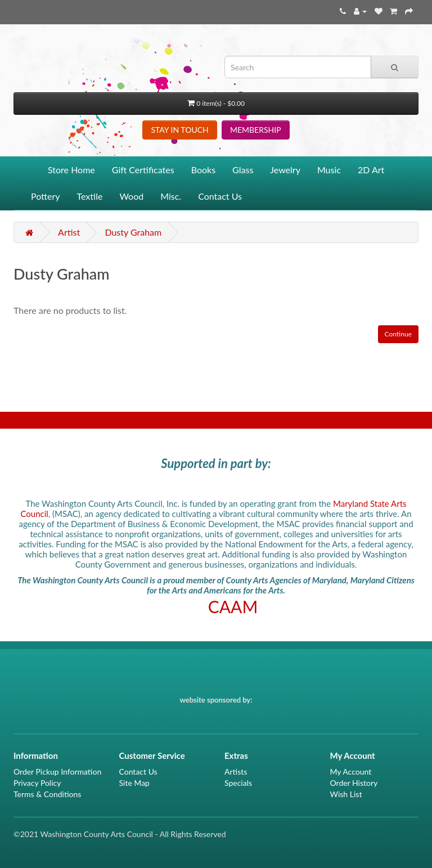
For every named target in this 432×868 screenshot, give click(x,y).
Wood (131, 196)
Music (329, 170)
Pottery (46, 196)
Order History (354, 783)
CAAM (233, 606)
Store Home (71, 170)
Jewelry (285, 170)
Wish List (346, 794)
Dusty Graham (133, 232)
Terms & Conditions (47, 794)
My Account (351, 772)
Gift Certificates (143, 170)
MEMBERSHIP (256, 130)
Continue (398, 334)
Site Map (134, 783)
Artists (236, 772)
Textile (90, 196)
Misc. (171, 196)
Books (203, 170)
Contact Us (220, 196)
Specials (238, 783)
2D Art (371, 170)
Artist (69, 232)
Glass (243, 170)
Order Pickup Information (57, 772)
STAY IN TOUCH (179, 130)
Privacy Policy (37, 783)
